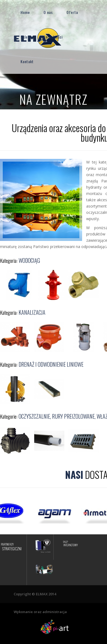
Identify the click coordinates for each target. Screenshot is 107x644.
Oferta (72, 12)
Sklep (25, 37)
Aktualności (53, 37)
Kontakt (27, 61)
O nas (48, 12)
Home (25, 12)
